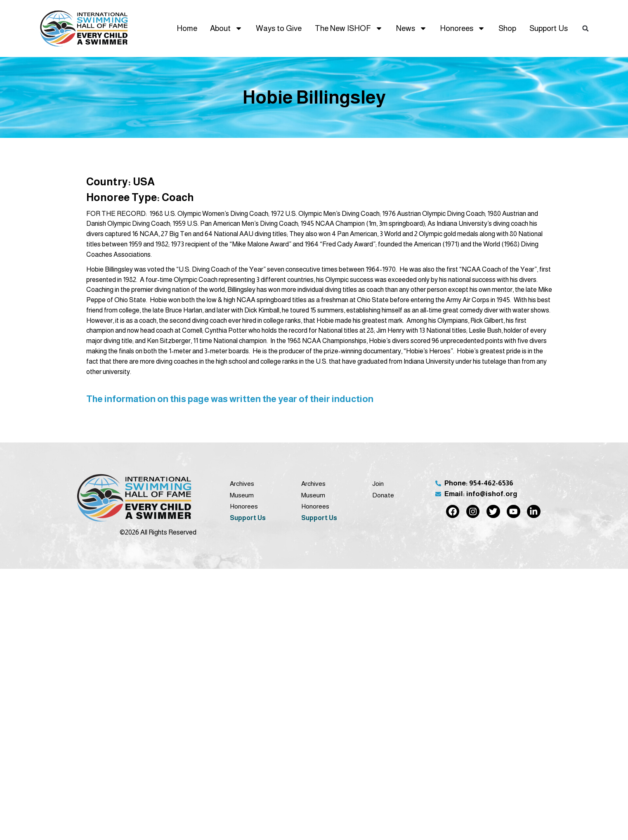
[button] (586, 28)
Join (378, 484)
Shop (507, 28)
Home (187, 28)
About (226, 28)
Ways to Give (279, 28)
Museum (242, 495)
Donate (383, 495)
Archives (242, 484)
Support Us (549, 28)
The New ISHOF (349, 28)
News (412, 28)
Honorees (463, 28)
